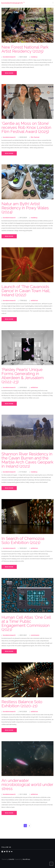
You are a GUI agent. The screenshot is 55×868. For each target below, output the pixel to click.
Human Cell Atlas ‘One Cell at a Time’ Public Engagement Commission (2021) (26, 623)
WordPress (26, 859)
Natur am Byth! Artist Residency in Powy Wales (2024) (25, 208)
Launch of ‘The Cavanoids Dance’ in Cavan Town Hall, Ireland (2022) (26, 291)
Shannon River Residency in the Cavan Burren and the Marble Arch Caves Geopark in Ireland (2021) (27, 460)
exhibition (34, 300)
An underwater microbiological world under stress (27, 784)
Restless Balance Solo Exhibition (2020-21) (22, 704)
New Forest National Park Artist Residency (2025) (25, 49)
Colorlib (11, 859)
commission (35, 635)
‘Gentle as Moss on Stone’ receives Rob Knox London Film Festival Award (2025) (26, 127)
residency (34, 57)
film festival (35, 137)
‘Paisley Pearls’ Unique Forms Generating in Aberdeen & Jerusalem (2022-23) (23, 376)
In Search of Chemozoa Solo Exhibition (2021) (23, 540)
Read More (9, 73)
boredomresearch (9, 57)
